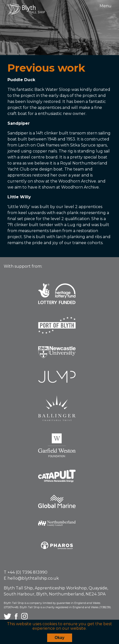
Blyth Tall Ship (26, 9)
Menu (106, 6)
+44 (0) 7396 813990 (27, 572)
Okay (59, 638)
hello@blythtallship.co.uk (33, 578)
